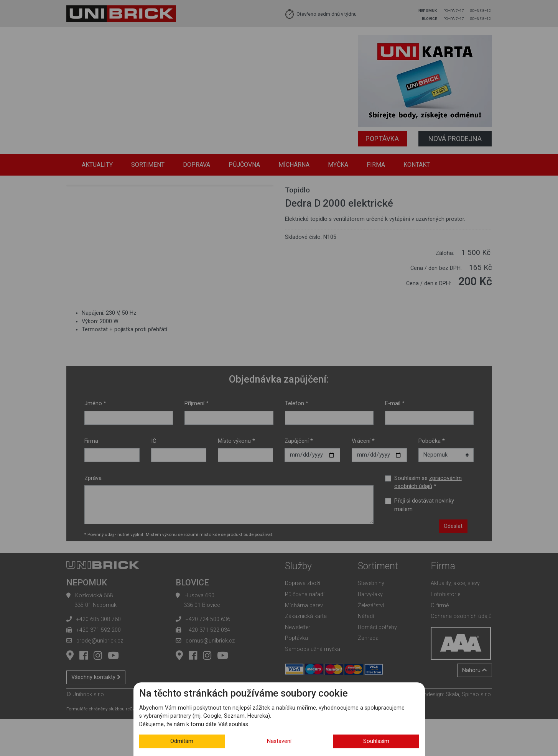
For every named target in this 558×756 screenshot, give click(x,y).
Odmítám (182, 741)
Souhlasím (376, 741)
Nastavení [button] (279, 741)
